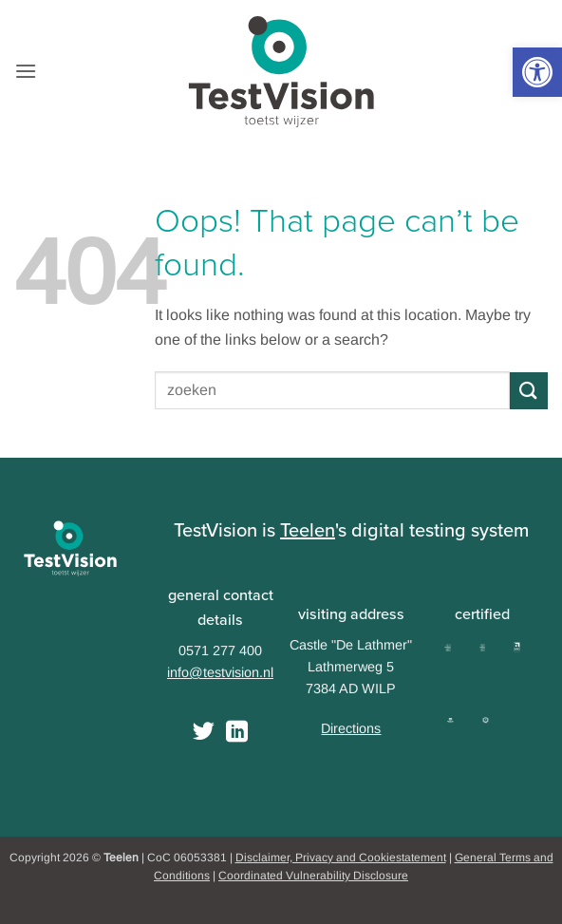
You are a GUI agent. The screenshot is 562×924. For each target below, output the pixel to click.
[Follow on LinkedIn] (237, 733)
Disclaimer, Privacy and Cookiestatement (341, 858)
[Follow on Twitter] (204, 733)
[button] (537, 72)
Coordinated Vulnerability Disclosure (313, 876)
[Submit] (529, 391)
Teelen (308, 530)
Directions (351, 728)
